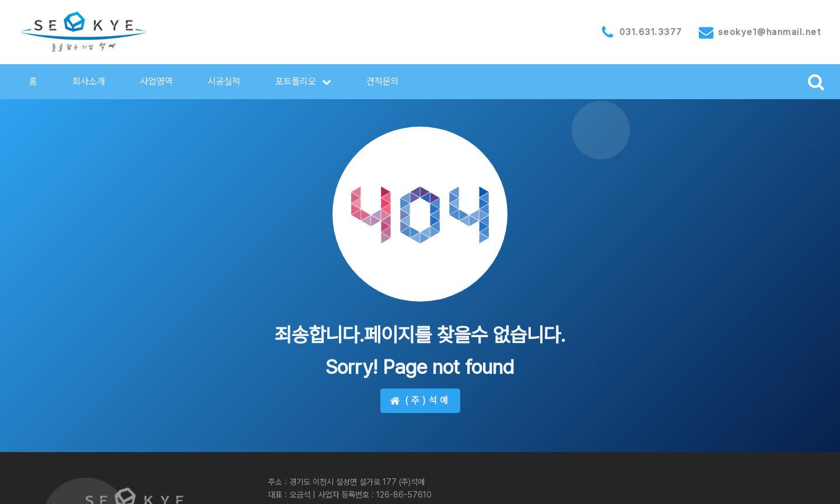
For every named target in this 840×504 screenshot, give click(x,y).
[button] (303, 82)
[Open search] (816, 82)
